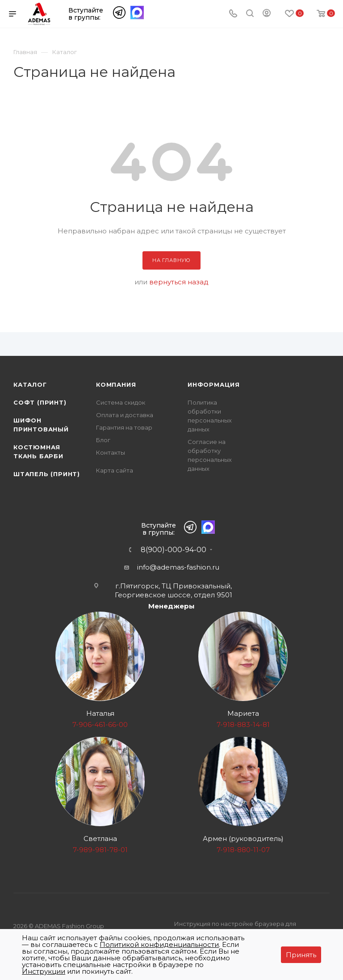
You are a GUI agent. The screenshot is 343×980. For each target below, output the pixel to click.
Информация (214, 384)
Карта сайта (115, 470)
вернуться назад (179, 282)
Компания (116, 384)
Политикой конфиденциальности (159, 944)
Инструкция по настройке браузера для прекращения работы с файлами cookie (235, 929)
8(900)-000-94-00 (174, 550)
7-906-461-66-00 (100, 724)
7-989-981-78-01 (100, 850)
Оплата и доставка (125, 415)
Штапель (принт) (47, 474)
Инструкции (44, 971)
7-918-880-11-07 (243, 850)
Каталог (30, 384)
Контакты (111, 452)
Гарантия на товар (124, 427)
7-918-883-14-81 (243, 724)
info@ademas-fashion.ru (178, 567)
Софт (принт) (40, 402)
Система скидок (121, 402)
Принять (301, 955)
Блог (103, 440)
